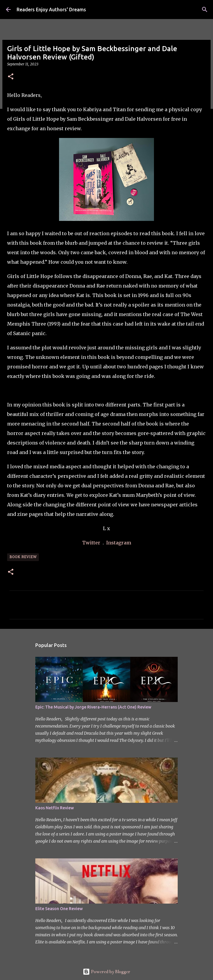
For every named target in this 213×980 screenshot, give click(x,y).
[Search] (205, 10)
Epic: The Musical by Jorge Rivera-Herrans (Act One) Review (93, 707)
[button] (11, 77)
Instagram (119, 543)
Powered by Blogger (106, 972)
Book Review (23, 557)
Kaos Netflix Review (55, 808)
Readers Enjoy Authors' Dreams (51, 10)
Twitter (92, 543)
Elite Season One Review (59, 909)
